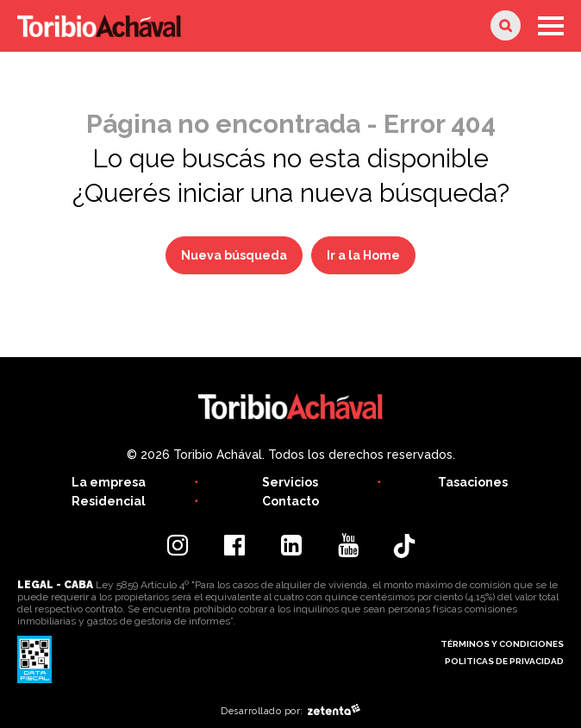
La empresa (109, 482)
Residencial (109, 501)
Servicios (290, 482)
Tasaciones (473, 482)
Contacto (290, 501)
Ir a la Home (363, 255)
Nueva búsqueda (234, 255)
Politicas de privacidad (504, 661)
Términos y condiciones (502, 644)
